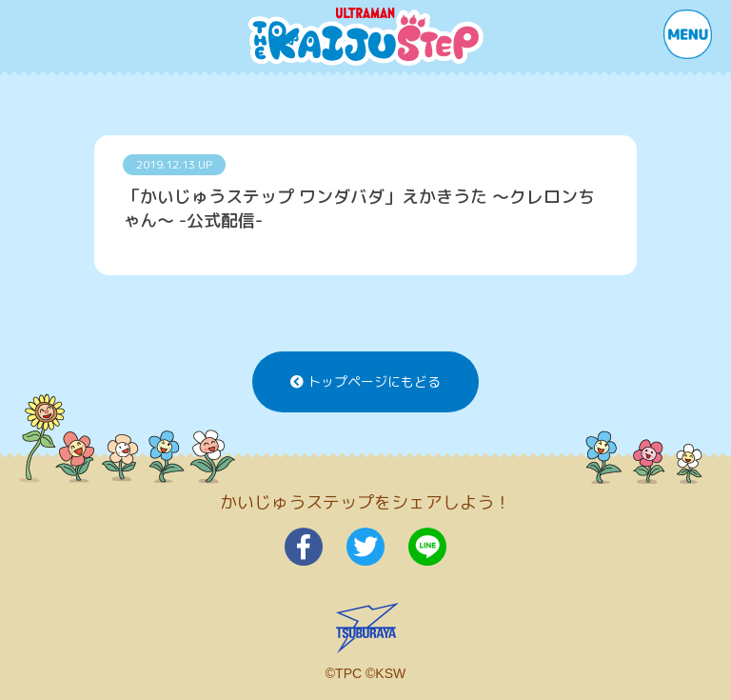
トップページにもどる (365, 381)
